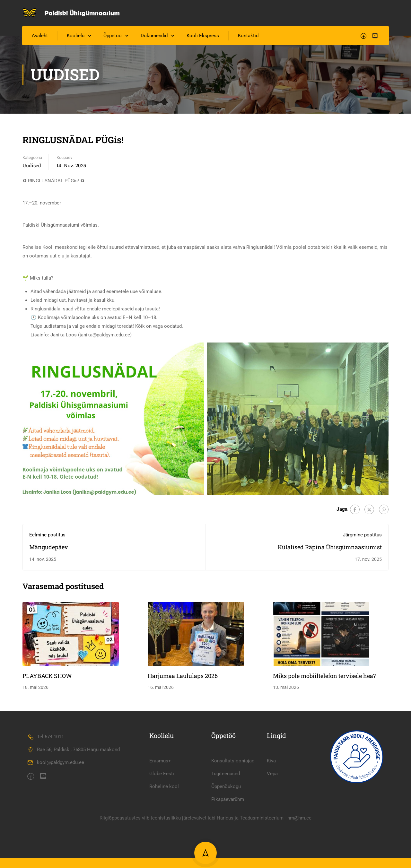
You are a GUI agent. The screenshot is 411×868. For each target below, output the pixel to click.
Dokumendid (154, 37)
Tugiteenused (226, 820)
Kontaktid (249, 37)
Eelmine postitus (47, 535)
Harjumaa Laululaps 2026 (183, 676)
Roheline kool (164, 833)
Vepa (272, 820)
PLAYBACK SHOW (47, 676)
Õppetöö (113, 37)
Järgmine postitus (362, 535)
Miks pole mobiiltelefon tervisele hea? (324, 676)
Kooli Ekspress (203, 37)
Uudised (32, 166)
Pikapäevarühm (228, 846)
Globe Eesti (162, 820)
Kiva (271, 808)
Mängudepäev (49, 548)
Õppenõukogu (226, 833)
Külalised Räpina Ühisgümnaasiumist (330, 548)
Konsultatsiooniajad (233, 808)
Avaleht (40, 37)
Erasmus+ (160, 808)
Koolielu (76, 37)
